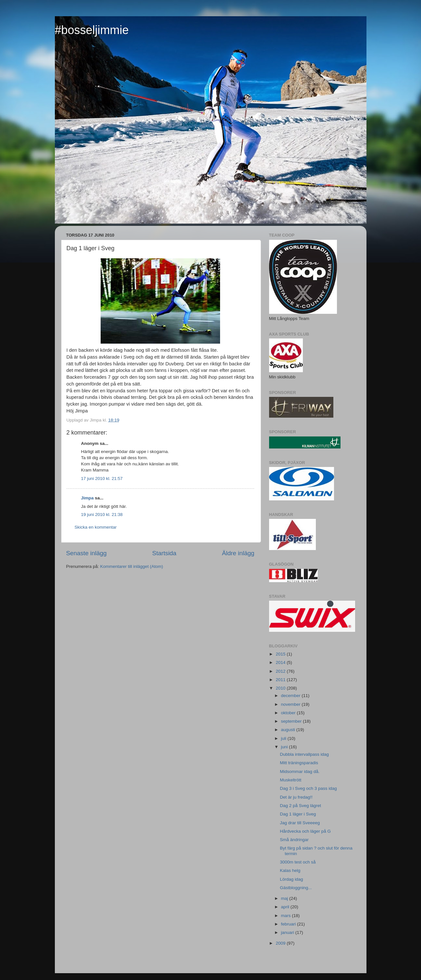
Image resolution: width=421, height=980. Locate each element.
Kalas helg (290, 870)
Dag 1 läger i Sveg (298, 814)
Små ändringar (294, 840)
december (291, 696)
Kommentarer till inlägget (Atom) (132, 566)
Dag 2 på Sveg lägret (300, 806)
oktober (289, 713)
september (292, 721)
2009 (281, 943)
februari (289, 924)
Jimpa (87, 498)
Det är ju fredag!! (296, 797)
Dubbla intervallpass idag (304, 754)
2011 (281, 680)
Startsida (164, 553)
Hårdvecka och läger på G (305, 831)
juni (285, 747)
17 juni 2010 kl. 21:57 (102, 478)
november (291, 704)
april (286, 907)
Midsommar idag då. (300, 772)
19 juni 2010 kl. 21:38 (102, 514)
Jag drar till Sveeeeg (300, 823)
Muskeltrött (291, 780)
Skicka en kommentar (96, 527)
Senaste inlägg (87, 553)
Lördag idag (291, 879)
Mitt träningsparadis (299, 763)
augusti (289, 730)
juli (284, 738)
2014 (281, 662)
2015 (281, 654)
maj (285, 898)
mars (287, 916)
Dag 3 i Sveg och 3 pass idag (308, 788)
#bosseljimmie (92, 30)
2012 (281, 671)
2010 (281, 688)
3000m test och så (298, 862)
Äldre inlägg (238, 553)
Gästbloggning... (296, 888)
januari (288, 932)
